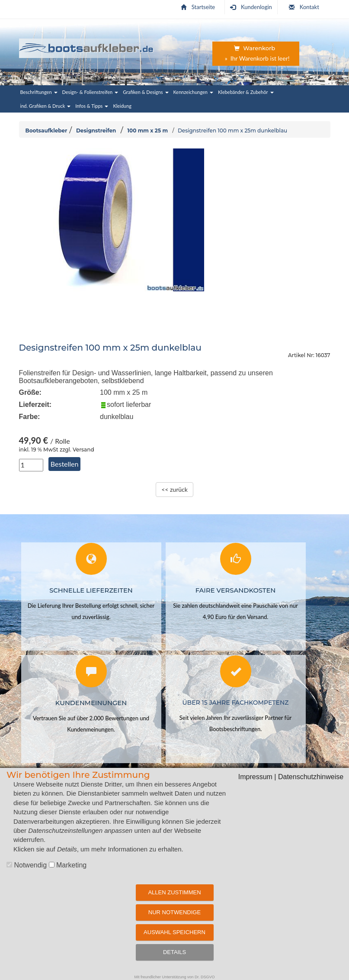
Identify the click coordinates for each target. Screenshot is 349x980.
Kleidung (122, 106)
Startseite (198, 7)
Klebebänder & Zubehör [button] (246, 92)
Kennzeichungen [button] (194, 92)
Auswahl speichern (174, 932)
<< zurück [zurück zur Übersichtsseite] (174, 489)
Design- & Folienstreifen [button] (90, 92)
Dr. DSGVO (205, 977)
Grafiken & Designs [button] (146, 92)
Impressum (255, 777)
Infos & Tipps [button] (92, 106)
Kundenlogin (251, 7)
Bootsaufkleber (46, 131)
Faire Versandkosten (235, 590)
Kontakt (304, 7)
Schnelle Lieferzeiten (91, 590)
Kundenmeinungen (91, 703)
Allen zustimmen (174, 892)
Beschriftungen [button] (39, 92)
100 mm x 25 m (147, 131)
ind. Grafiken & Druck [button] (46, 106)
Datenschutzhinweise (311, 777)
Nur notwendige (174, 912)
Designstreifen (96, 131)
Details (174, 952)
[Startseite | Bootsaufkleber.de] (87, 47)
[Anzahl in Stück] (31, 465)
